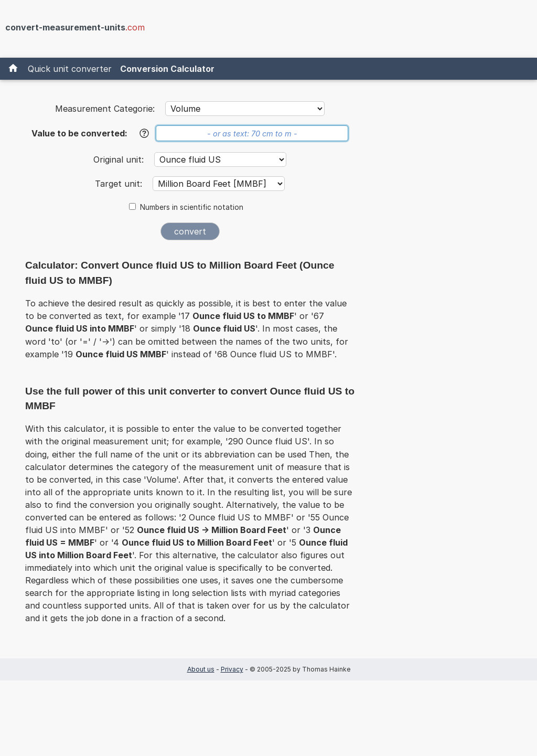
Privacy (232, 669)
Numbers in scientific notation (192, 207)
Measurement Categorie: (105, 109)
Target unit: (120, 184)
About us (201, 669)
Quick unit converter (70, 69)
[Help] (144, 133)
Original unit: (120, 159)
